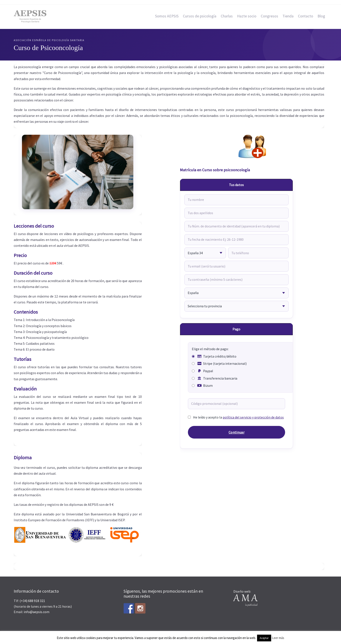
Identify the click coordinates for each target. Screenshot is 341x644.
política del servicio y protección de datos (253, 417)
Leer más (278, 638)
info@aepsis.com (37, 612)
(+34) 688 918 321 (32, 601)
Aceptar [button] (264, 638)
